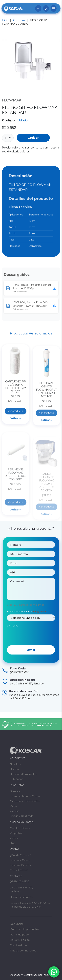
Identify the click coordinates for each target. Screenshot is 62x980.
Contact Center (19, 870)
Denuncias (17, 924)
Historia (14, 769)
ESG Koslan (17, 779)
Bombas (15, 791)
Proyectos (16, 833)
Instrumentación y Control (25, 796)
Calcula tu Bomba (20, 828)
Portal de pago (19, 935)
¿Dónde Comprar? (21, 855)
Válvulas (14, 811)
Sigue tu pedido (20, 940)
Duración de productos (24, 929)
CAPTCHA (12, 642)
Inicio (5, 20)
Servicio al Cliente (20, 860)
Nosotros (15, 764)
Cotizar (33, 138)
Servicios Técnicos (20, 865)
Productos (19, 20)
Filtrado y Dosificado (22, 816)
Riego (13, 806)
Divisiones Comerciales (23, 774)
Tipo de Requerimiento (26, 627)
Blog (13, 843)
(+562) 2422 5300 (20, 882)
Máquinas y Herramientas (25, 801)
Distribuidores (19, 945)
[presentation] (32, 651)
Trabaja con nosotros (23, 951)
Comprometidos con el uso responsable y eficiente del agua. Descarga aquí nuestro (34, 724)
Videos (14, 838)
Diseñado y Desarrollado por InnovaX (31, 975)
